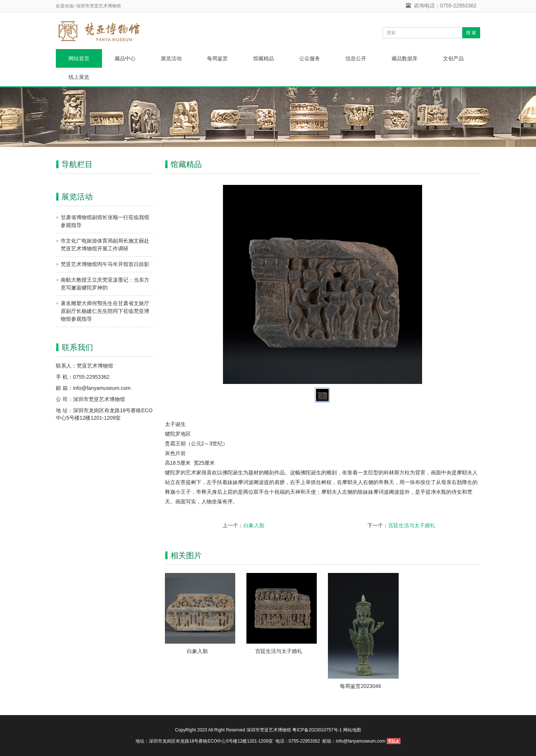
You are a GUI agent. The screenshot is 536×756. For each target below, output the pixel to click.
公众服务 (310, 58)
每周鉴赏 (217, 58)
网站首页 (79, 58)
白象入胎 (254, 525)
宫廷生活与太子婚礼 (412, 525)
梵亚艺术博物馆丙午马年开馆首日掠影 (105, 264)
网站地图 (352, 730)
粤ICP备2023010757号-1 (317, 730)
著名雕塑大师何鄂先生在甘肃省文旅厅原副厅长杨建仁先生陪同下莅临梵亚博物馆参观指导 (105, 311)
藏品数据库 (405, 58)
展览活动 (171, 58)
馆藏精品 (264, 58)
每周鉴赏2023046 (360, 686)
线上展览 (79, 77)
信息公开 (356, 58)
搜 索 (471, 33)
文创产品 (453, 58)
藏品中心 (125, 58)
